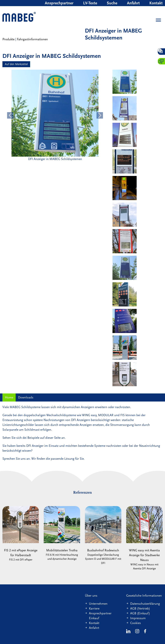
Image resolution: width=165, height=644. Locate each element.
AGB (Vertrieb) (140, 608)
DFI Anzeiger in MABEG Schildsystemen (113, 34)
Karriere (94, 608)
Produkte (8, 39)
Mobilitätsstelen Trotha (62, 534)
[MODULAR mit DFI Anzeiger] (125, 321)
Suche (112, 3)
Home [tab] (9, 397)
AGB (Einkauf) (140, 613)
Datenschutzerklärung (145, 604)
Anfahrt (133, 3)
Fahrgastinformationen (32, 39)
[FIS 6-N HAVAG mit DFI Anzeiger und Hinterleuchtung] (125, 188)
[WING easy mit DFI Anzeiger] (125, 108)
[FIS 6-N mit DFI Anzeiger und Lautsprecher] (125, 348)
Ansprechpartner (59, 3)
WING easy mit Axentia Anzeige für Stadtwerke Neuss (144, 538)
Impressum (138, 618)
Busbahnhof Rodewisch (103, 536)
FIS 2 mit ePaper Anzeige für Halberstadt (21, 534)
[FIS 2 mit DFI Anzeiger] (125, 135)
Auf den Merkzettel (16, 64)
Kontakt (156, 3)
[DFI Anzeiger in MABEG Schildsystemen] (125, 82)
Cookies (136, 623)
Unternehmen (98, 604)
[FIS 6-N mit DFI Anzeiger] (125, 294)
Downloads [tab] (26, 397)
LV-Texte (90, 3)
